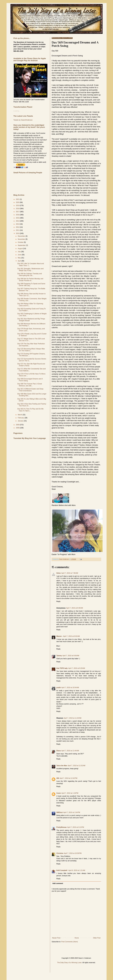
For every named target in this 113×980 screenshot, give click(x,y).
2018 (18, 209)
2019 (18, 205)
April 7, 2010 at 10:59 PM (73, 853)
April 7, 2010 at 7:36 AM (70, 573)
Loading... (17, 111)
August (20, 249)
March (20, 415)
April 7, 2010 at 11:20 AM (73, 718)
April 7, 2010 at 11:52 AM (77, 766)
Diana (59, 751)
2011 (18, 230)
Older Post (97, 938)
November (22, 239)
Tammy (59, 656)
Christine (60, 853)
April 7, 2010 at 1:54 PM (72, 812)
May (19, 258)
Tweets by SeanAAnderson (23, 120)
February (21, 418)
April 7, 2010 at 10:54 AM (70, 688)
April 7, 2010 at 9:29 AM (77, 668)
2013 (18, 224)
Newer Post (56, 938)
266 (58, 778)
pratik (59, 688)
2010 (18, 233)
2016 (18, 215)
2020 (18, 202)
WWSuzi (60, 812)
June (20, 255)
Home (77, 938)
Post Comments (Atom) (70, 942)
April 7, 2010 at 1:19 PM (70, 793)
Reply (58, 601)
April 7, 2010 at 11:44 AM (70, 751)
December (22, 236)
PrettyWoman (62, 827)
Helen (59, 573)
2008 (18, 428)
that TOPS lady (62, 668)
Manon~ (59, 636)
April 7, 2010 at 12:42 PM (68, 778)
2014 (18, 221)
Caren (59, 793)
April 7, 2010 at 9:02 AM (71, 636)
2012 (18, 227)
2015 (18, 218)
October (21, 242)
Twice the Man (62, 766)
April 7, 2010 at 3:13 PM (76, 827)
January (21, 421)
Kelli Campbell (62, 870)
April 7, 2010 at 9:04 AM (71, 656)
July (19, 252)
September (22, 245)
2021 (18, 199)
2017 (18, 212)
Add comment (58, 883)
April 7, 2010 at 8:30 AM (75, 608)
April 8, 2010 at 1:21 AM (77, 870)
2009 (18, 425)
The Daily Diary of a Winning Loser (69, 963)
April (20, 261)
